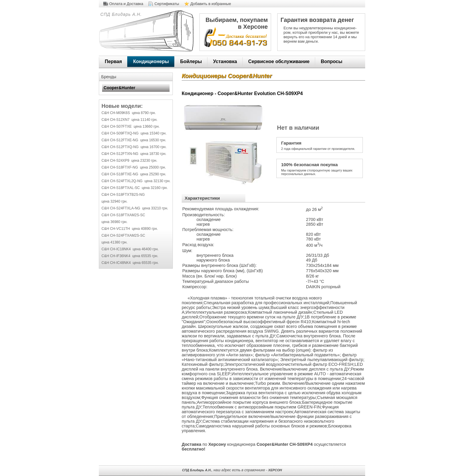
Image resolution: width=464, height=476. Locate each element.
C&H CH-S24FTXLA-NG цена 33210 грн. (135, 208)
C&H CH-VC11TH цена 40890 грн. (130, 229)
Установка (225, 61)
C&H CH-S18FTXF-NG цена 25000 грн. (134, 167)
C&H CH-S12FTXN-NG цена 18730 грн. (134, 154)
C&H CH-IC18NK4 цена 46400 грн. (130, 249)
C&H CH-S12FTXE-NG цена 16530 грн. (134, 140)
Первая (113, 61)
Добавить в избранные (211, 4)
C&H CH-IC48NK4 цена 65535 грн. (130, 263)
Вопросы (332, 61)
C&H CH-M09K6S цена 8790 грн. (129, 113)
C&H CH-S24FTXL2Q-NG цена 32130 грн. (136, 181)
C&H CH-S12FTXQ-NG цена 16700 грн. (134, 147)
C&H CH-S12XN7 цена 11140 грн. (129, 120)
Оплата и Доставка (126, 4)
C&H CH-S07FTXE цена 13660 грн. (130, 126)
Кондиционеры (151, 61)
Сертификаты (167, 4)
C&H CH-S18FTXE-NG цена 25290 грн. (134, 174)
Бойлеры (191, 61)
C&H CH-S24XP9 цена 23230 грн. (129, 161)
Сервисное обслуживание (279, 61)
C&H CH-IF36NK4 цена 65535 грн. (130, 256)
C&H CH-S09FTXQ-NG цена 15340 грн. (134, 133)
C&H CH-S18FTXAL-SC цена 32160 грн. (135, 188)
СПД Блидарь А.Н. (120, 14)
